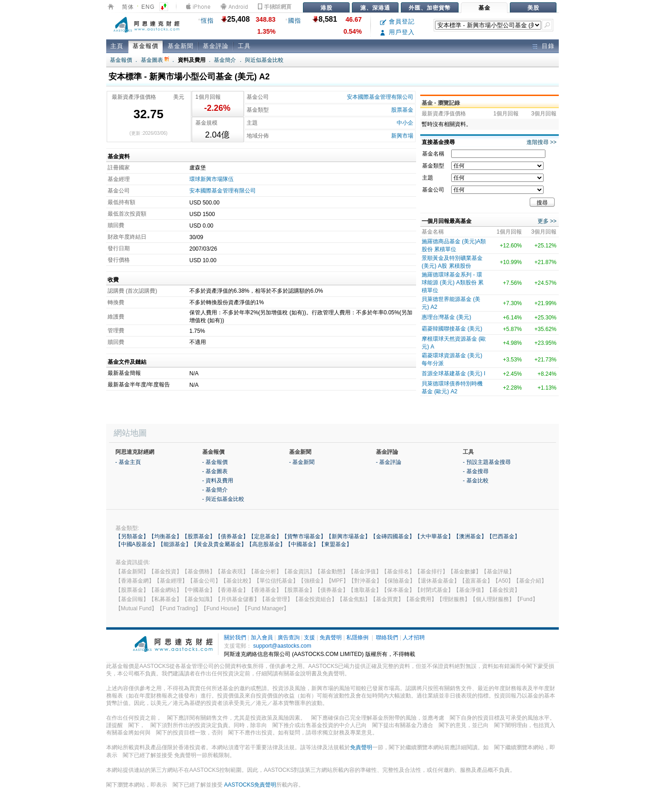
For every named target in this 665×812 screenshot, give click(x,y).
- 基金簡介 (215, 490)
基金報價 (145, 46)
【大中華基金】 (434, 536)
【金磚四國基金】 (393, 536)
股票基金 (402, 110)
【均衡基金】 (165, 536)
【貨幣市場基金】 (304, 536)
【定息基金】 (265, 536)
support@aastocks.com (282, 646)
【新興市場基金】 (348, 536)
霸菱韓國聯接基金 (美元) (452, 329)
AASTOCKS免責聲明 (250, 785)
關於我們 (235, 638)
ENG (148, 7)
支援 (309, 638)
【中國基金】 (302, 544)
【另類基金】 (132, 536)
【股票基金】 (199, 536)
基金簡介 (225, 60)
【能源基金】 (175, 544)
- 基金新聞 (302, 462)
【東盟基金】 (335, 544)
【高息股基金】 (266, 544)
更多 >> (547, 221)
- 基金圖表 (215, 471)
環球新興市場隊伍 (212, 179)
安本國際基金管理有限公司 (380, 97)
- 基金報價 (215, 462)
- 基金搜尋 (475, 471)
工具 (244, 46)
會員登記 (397, 21)
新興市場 (402, 136)
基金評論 (216, 46)
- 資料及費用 (218, 481)
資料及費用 (192, 60)
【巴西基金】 (503, 536)
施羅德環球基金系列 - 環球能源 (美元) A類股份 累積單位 (453, 283)
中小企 (405, 123)
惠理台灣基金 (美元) (446, 317)
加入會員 (262, 638)
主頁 (117, 46)
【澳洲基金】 (470, 536)
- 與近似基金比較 (223, 499)
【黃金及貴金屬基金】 (219, 544)
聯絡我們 (387, 638)
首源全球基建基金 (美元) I (453, 373)
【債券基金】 (232, 536)
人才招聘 (414, 638)
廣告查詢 (289, 638)
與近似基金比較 (264, 60)
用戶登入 (397, 32)
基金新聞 (181, 46)
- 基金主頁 (128, 462)
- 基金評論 (389, 462)
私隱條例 (357, 638)
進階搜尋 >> (541, 142)
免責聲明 (331, 638)
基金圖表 (155, 60)
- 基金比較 (475, 481)
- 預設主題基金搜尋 (487, 462)
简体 (128, 7)
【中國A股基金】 (137, 544)
